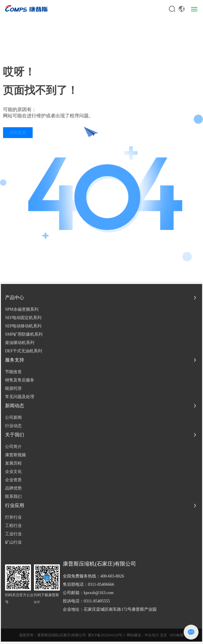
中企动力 (152, 635)
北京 (163, 635)
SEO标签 (177, 635)
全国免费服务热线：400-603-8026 (93, 576)
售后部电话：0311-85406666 (88, 584)
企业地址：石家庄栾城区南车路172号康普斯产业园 (110, 609)
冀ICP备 (94, 635)
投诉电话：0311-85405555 (86, 601)
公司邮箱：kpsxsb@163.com (88, 593)
